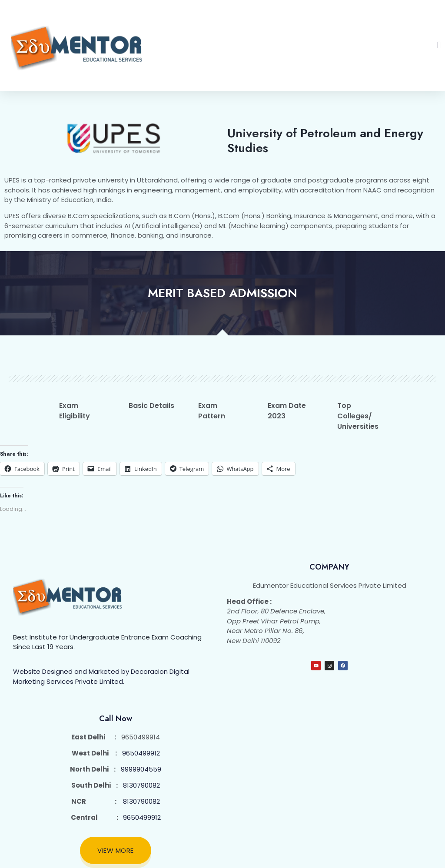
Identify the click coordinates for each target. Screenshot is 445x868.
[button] (439, 45)
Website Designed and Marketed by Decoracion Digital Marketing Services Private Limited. (101, 676)
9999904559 (141, 769)
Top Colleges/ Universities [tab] (358, 416)
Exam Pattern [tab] (212, 411)
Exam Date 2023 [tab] (287, 411)
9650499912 (141, 753)
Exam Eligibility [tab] (75, 411)
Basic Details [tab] (151, 406)
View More (116, 850)
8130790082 (141, 785)
